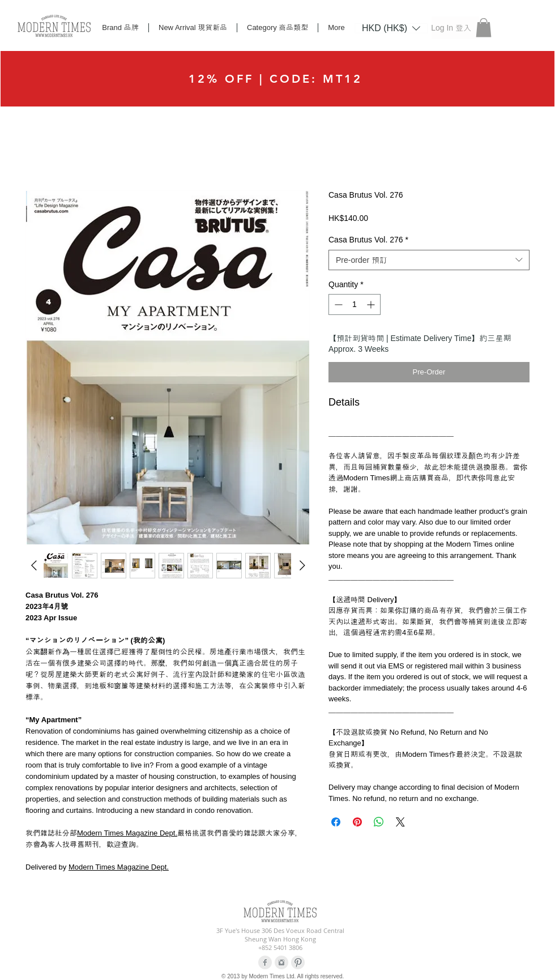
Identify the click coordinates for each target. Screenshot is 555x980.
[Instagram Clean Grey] (281, 962)
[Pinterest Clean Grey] (298, 962)
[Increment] (372, 304)
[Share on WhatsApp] (379, 822)
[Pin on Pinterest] (357, 822)
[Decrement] (337, 304)
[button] (391, 28)
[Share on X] (400, 822)
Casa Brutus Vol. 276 (368, 240)
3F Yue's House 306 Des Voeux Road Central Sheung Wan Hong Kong (280, 935)
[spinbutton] (355, 304)
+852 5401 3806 (280, 947)
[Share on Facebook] (336, 822)
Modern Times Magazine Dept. (127, 833)
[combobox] (429, 260)
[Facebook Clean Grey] (265, 962)
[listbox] (391, 28)
